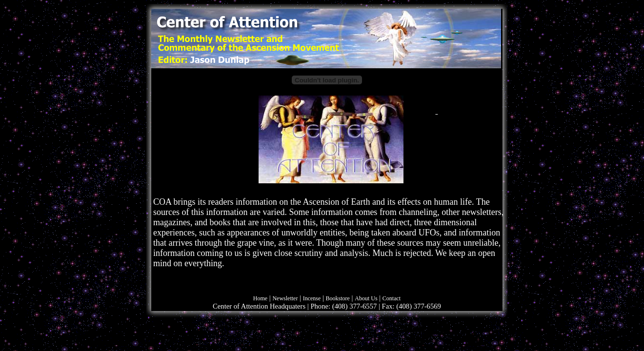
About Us (366, 298)
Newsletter (285, 298)
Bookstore (338, 298)
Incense (312, 298)
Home (260, 298)
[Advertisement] (590, 161)
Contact (392, 298)
